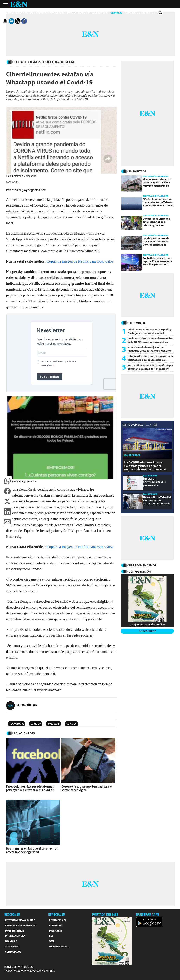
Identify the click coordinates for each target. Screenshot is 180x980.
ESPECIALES (57, 915)
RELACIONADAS (24, 733)
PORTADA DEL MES (105, 915)
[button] (7, 481)
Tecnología (17, 724)
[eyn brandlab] (140, 425)
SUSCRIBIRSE (147, 631)
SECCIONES (12, 915)
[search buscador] (160, 13)
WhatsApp (54, 724)
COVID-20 (71, 724)
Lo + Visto (137, 323)
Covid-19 (36, 724)
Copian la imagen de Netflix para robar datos (80, 261)
